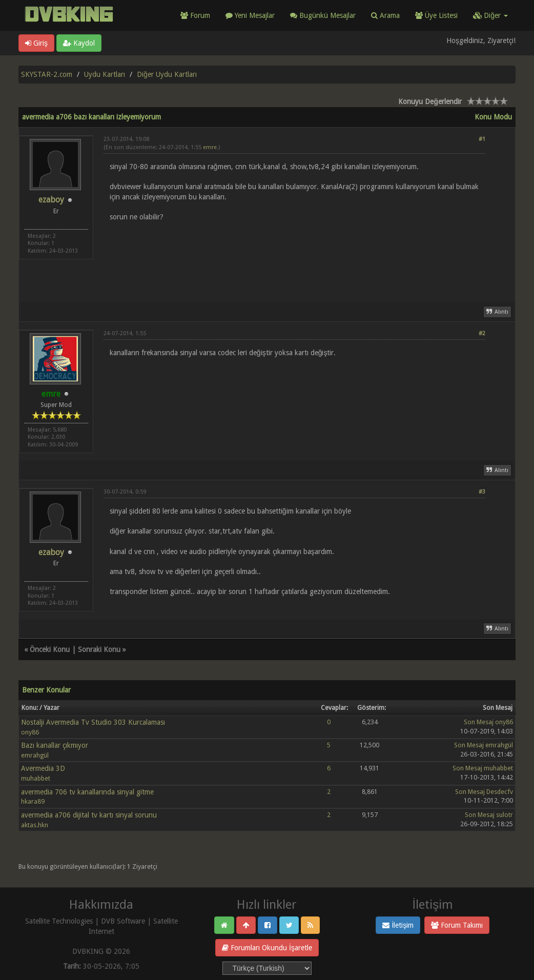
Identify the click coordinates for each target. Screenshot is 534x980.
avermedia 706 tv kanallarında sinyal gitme (87, 792)
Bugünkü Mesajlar (323, 15)
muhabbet (36, 778)
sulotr (505, 815)
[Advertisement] (294, 256)
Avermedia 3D (43, 768)
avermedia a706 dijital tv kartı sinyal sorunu (89, 815)
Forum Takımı (457, 925)
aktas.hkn (35, 825)
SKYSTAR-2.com (47, 74)
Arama (385, 15)
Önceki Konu (50, 649)
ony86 (30, 732)
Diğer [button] (490, 15)
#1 (482, 139)
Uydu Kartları (105, 74)
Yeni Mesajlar (250, 15)
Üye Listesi (436, 15)
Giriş (36, 43)
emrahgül (35, 755)
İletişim (398, 925)
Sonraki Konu (99, 649)
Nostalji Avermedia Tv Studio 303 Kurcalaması (93, 722)
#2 (482, 333)
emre (210, 147)
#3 (482, 492)
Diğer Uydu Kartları (167, 74)
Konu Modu (493, 117)
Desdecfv (500, 792)
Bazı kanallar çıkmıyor (55, 745)
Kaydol (79, 43)
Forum (195, 15)
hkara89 (33, 801)
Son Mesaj (479, 722)
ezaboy (51, 200)
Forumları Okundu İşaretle (267, 948)
